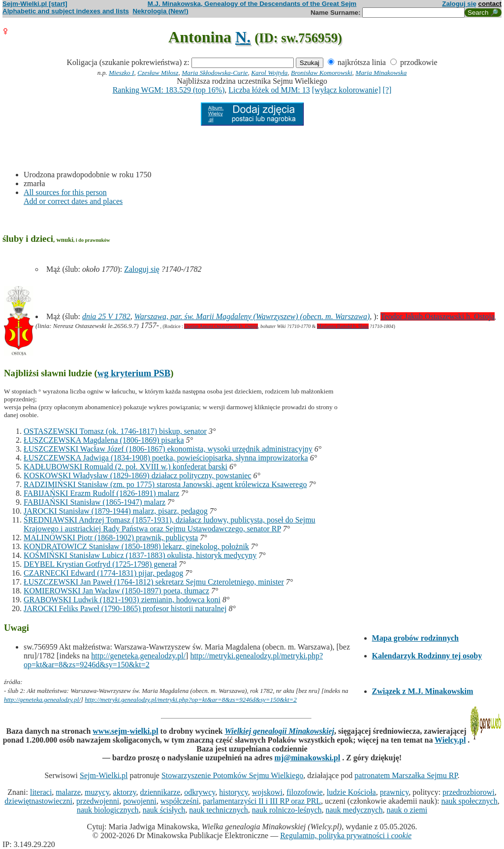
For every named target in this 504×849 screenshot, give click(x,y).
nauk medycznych (354, 810)
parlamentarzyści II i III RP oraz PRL (262, 801)
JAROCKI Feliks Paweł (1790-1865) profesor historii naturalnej (125, 608)
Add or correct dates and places (73, 201)
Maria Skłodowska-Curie (215, 73)
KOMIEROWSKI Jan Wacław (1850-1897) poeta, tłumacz (116, 591)
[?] (387, 90)
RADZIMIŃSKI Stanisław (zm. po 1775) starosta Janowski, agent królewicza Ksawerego (165, 484)
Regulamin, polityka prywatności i (346, 835)
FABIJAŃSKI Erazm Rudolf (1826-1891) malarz (101, 493)
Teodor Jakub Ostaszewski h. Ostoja (438, 316)
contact (490, 4)
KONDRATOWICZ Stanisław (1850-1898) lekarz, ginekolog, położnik (136, 546)
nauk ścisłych (164, 810)
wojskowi (267, 792)
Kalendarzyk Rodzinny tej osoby (427, 656)
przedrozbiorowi (469, 792)
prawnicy (394, 792)
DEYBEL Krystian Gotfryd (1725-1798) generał (100, 564)
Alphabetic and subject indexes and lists (66, 11)
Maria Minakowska (381, 73)
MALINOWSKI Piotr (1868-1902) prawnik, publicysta (111, 538)
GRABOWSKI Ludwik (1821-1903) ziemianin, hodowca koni (122, 600)
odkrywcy (200, 792)
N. (243, 37)
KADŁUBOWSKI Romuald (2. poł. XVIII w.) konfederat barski (126, 467)
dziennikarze (160, 792)
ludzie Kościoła (351, 792)
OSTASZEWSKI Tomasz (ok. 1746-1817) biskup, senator (115, 431)
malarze (68, 792)
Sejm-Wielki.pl (104, 775)
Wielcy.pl (450, 740)
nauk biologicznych (108, 810)
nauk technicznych (219, 810)
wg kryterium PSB (134, 373)
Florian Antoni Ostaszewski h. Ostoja (221, 326)
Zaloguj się (459, 4)
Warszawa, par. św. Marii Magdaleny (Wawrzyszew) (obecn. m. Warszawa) (252, 316)
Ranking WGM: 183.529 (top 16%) (169, 90)
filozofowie (305, 792)
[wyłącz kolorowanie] (346, 90)
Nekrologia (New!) (160, 11)
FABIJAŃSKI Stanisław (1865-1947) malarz (94, 502)
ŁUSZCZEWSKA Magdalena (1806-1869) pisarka (104, 440)
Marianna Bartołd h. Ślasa (343, 326)
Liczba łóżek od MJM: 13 (269, 90)
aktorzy (125, 792)
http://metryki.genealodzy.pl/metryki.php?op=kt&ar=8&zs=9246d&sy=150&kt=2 (191, 700)
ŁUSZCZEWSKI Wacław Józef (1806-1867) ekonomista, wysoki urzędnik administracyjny (168, 449)
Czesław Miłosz (158, 73)
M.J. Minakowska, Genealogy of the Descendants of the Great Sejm (252, 4)
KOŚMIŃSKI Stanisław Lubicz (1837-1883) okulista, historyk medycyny (140, 555)
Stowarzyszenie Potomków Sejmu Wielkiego (232, 775)
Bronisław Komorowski (322, 73)
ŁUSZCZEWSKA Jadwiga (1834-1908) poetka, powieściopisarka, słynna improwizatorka (166, 458)
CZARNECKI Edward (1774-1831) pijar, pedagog (103, 573)
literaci (41, 792)
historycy (234, 792)
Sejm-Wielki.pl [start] (35, 4)
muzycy (97, 792)
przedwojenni (98, 801)
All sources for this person (65, 192)
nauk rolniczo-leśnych (287, 810)
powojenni (140, 801)
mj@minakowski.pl (308, 758)
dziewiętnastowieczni (38, 801)
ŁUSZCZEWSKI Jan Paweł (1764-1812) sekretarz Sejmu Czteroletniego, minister (154, 582)
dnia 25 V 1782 (106, 316)
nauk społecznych (469, 801)
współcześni (180, 801)
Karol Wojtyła (269, 73)
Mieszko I (121, 73)
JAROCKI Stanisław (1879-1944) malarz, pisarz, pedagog (116, 511)
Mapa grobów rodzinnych (415, 638)
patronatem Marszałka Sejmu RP (406, 775)
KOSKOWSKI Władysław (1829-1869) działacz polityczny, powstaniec (138, 475)
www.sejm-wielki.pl (125, 731)
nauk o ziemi (407, 810)
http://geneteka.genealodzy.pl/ (138, 656)
